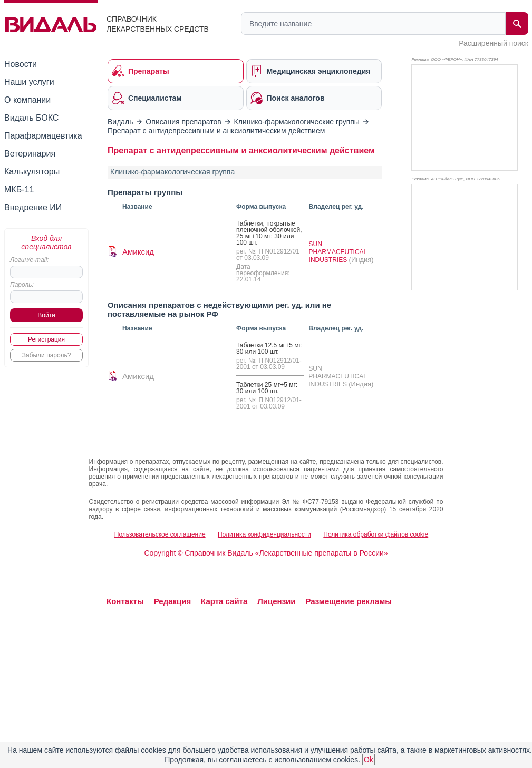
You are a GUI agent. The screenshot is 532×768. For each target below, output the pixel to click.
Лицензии (276, 601)
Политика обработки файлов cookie (376, 534)
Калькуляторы (32, 172)
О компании (27, 100)
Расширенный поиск (494, 43)
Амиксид (138, 252)
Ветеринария (30, 154)
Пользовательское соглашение (160, 534)
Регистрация (46, 339)
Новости (21, 64)
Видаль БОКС (31, 118)
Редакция (173, 601)
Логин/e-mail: (29, 260)
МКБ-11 (19, 189)
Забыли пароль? (47, 355)
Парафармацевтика (43, 136)
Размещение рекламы (349, 601)
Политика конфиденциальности (264, 534)
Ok (369, 760)
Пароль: (22, 285)
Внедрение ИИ (33, 207)
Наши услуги (29, 82)
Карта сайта (224, 601)
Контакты (125, 601)
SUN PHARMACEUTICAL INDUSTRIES (338, 252)
